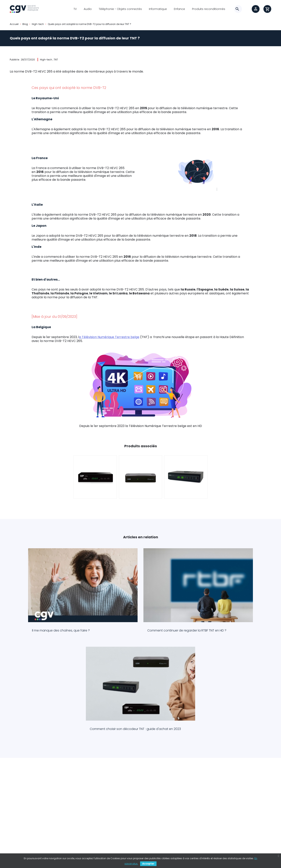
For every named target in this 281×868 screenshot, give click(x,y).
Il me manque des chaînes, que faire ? (50, 612)
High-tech (46, 60)
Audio (88, 9)
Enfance (179, 9)
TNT (56, 60)
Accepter (148, 864)
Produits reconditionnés (209, 9)
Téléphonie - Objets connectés (120, 9)
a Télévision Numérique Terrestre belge (109, 337)
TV (75, 9)
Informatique (158, 9)
